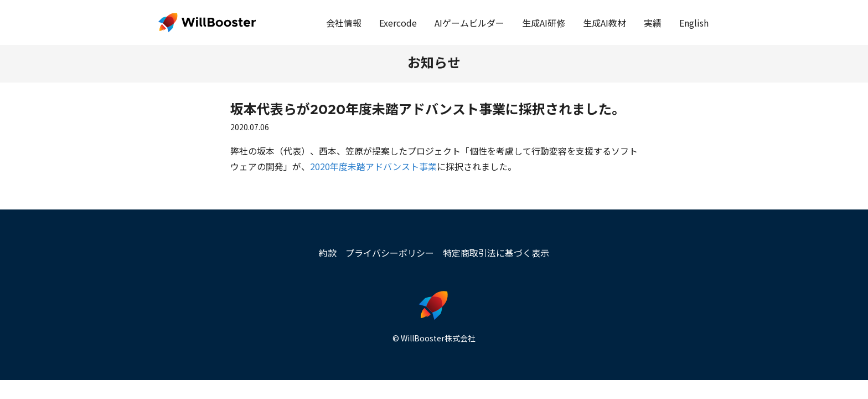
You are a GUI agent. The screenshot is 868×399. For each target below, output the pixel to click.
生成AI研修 (544, 23)
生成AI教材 (604, 23)
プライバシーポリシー (390, 253)
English (694, 23)
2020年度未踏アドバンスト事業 (373, 166)
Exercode (398, 23)
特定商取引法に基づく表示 (496, 253)
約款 (328, 253)
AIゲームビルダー (469, 23)
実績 (653, 23)
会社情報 (344, 23)
